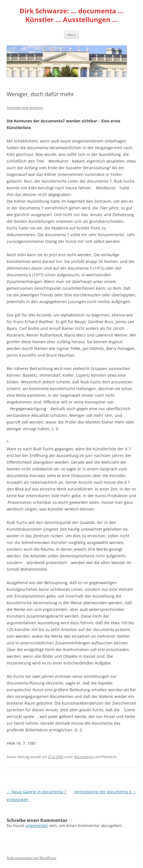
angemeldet (37, 825)
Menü (71, 35)
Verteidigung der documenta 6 (105, 792)
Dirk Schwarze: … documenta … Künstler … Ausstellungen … (72, 15)
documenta (84, 757)
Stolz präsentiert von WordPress (32, 858)
